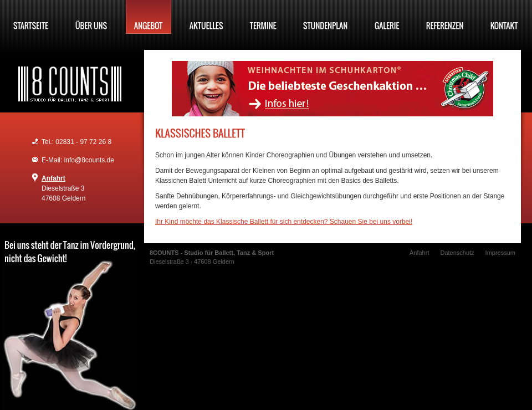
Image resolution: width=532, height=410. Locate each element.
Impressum (500, 253)
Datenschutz (457, 253)
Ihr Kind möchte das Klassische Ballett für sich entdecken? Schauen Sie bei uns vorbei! (284, 222)
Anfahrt (53, 178)
